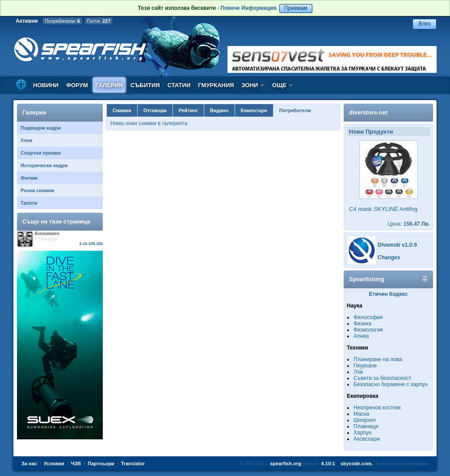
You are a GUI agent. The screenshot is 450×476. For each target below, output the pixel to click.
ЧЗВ (76, 463)
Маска (361, 414)
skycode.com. (357, 463)
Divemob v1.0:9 (397, 245)
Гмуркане (365, 366)
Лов (358, 372)
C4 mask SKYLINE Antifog (383, 209)
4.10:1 (328, 463)
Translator (133, 463)
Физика (362, 324)
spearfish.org (286, 463)
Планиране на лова (378, 359)
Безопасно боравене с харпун (391, 384)
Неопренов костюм (377, 408)
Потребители (295, 110)
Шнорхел (365, 420)
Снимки (122, 110)
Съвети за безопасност (382, 378)
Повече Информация (248, 8)
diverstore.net (368, 112)
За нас (29, 463)
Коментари (254, 110)
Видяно (219, 110)
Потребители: (62, 21)
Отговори (155, 110)
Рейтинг (188, 110)
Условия (54, 463)
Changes (389, 257)
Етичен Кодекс (389, 294)
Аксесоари (367, 439)
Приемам (296, 8)
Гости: (99, 21)
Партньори (101, 463)
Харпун (362, 433)
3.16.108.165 (91, 244)
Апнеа (361, 336)
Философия (368, 317)
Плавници (366, 426)
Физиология (368, 330)
